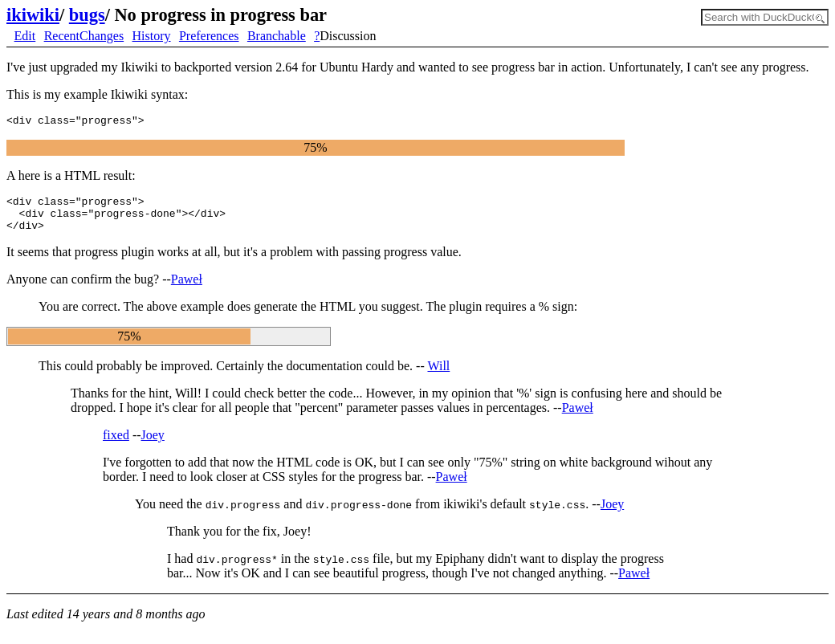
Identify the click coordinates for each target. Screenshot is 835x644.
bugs (87, 15)
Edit (25, 36)
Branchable (277, 36)
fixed (116, 444)
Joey (153, 444)
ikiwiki (33, 15)
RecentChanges (84, 36)
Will (438, 375)
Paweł (187, 289)
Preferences (209, 36)
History (152, 36)
